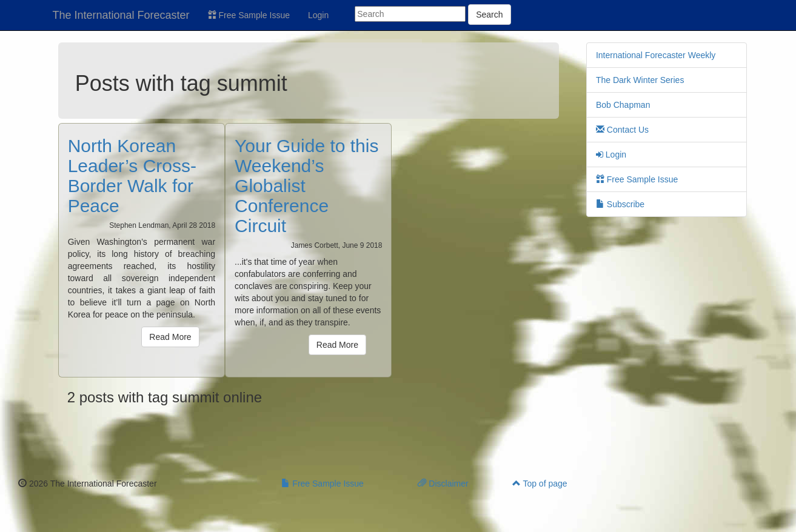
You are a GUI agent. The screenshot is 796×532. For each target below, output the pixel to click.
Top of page (540, 484)
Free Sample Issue (249, 15)
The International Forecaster (121, 15)
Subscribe (620, 204)
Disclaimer (443, 484)
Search (489, 15)
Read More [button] (170, 337)
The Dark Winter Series (640, 80)
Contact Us (622, 130)
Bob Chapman (623, 105)
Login (318, 15)
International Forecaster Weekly (656, 55)
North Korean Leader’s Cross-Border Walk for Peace (132, 176)
